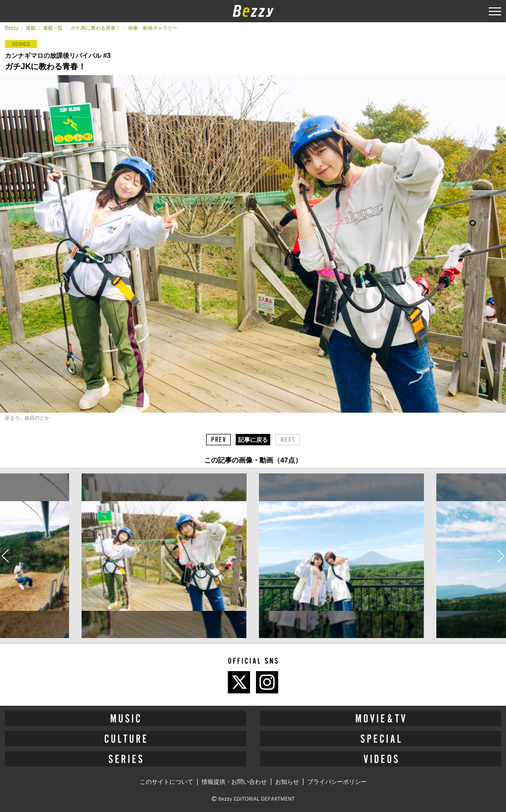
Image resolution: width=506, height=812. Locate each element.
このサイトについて (167, 782)
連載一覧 (53, 28)
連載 (31, 28)
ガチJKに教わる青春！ (95, 28)
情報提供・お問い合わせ (234, 782)
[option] (164, 556)
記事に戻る (253, 440)
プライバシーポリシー (337, 782)
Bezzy (12, 28)
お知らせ (287, 782)
